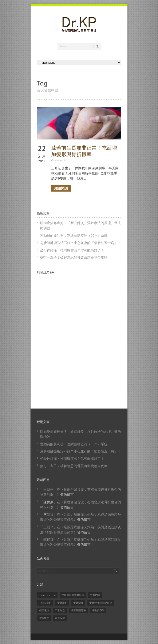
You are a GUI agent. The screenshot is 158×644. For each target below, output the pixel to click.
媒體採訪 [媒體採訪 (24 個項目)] (44, 610)
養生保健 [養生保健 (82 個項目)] (60, 618)
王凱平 (48, 489)
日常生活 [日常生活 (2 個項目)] (60, 610)
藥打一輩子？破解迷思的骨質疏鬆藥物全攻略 (74, 257)
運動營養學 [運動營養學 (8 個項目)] (98, 610)
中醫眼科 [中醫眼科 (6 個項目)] (62, 603)
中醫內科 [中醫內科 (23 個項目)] (95, 595)
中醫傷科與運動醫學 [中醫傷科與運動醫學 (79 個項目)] (73, 595)
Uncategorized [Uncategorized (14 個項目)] (47, 595)
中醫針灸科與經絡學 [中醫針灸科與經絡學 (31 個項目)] (101, 603)
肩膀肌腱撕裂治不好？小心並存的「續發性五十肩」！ (80, 243)
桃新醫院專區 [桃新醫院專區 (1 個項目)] (78, 610)
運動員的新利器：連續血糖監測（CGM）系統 (74, 235)
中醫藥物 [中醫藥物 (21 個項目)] (78, 603)
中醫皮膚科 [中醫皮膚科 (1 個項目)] (45, 603)
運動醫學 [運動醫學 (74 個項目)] (44, 618)
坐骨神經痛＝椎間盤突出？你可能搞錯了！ (72, 250)
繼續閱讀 (61, 188)
